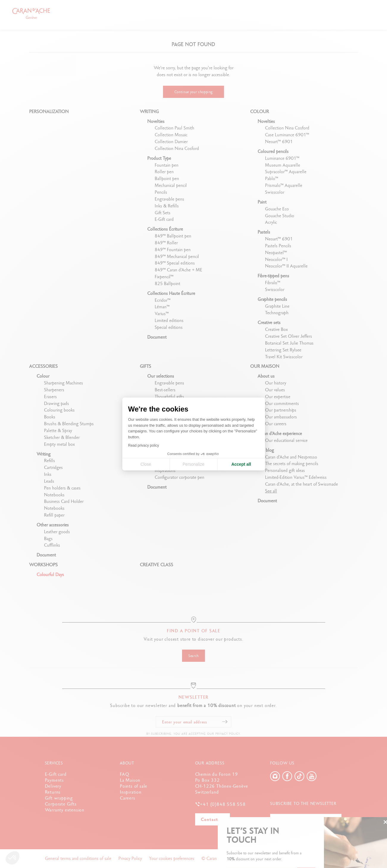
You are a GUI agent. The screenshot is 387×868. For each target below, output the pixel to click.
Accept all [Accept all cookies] (241, 464)
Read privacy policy (144, 445)
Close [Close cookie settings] (146, 464)
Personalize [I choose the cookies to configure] (193, 464)
